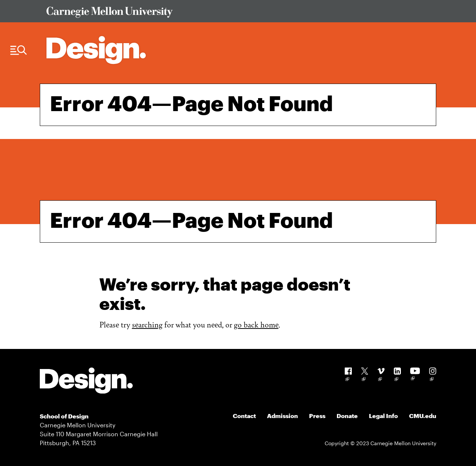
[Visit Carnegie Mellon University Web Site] (237, 14)
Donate (347, 416)
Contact (244, 416)
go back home (256, 324)
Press (317, 416)
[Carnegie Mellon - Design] (86, 382)
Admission (282, 416)
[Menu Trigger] (19, 50)
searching (147, 324)
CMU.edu (423, 416)
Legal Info (383, 416)
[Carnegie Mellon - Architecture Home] (96, 50)
